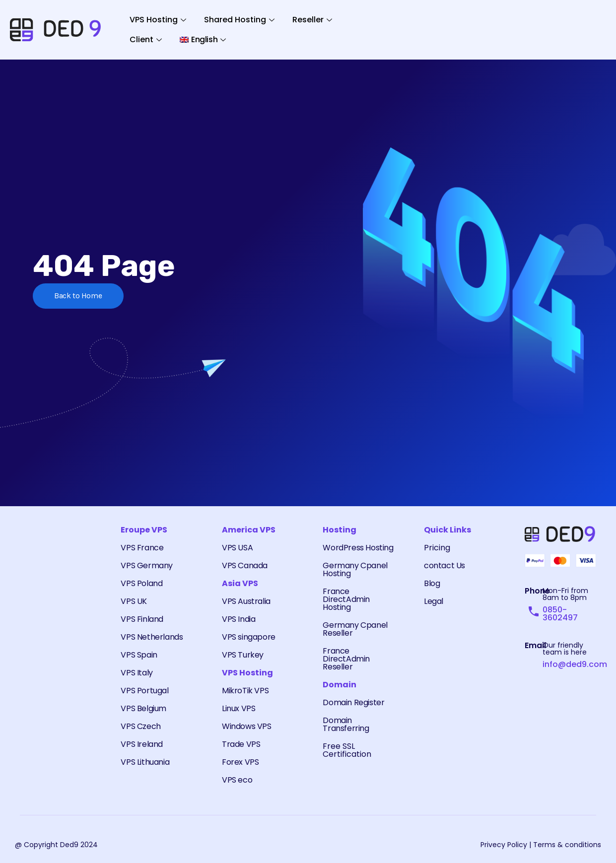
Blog (432, 583)
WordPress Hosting (358, 548)
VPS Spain (139, 655)
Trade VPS (241, 744)
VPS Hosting (158, 20)
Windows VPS (247, 726)
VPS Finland (142, 619)
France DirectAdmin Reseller (346, 659)
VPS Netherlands (152, 637)
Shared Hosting (239, 20)
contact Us (445, 565)
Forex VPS (240, 762)
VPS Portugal (144, 691)
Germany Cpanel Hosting (355, 569)
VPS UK (134, 601)
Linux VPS (239, 708)
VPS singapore (249, 637)
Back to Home (79, 296)
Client (146, 39)
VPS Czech (140, 726)
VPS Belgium (143, 708)
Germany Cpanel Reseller (355, 629)
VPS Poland (141, 583)
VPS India (239, 619)
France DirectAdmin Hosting (346, 599)
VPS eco (237, 780)
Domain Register (353, 702)
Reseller (312, 20)
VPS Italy (137, 673)
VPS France (142, 548)
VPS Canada (245, 565)
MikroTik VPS (245, 691)
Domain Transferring (346, 724)
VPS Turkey (243, 655)
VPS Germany (147, 565)
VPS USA (237, 548)
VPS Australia (246, 601)
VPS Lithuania (145, 762)
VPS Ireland (142, 744)
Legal (434, 601)
